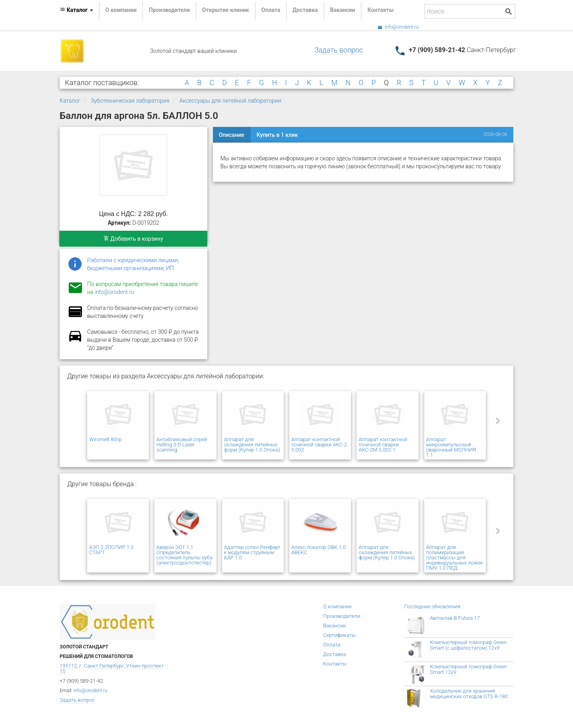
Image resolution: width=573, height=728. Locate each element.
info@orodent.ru (398, 27)
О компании (121, 10)
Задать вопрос (339, 50)
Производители (169, 10)
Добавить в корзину (133, 239)
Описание (232, 135)
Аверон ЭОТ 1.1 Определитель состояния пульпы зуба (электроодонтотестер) (184, 555)
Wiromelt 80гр (105, 439)
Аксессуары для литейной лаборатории (230, 101)
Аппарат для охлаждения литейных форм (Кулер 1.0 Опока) (252, 445)
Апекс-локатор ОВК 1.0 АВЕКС (319, 550)
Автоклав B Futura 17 (455, 618)
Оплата (271, 10)
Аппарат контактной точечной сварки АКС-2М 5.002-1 (383, 445)
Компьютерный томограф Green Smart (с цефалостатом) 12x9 (469, 645)
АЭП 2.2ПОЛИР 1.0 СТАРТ (111, 550)
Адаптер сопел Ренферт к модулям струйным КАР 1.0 (252, 552)
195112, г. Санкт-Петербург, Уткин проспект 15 (112, 669)
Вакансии (343, 10)
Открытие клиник (226, 10)
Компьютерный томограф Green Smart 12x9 (469, 669)
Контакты (380, 10)
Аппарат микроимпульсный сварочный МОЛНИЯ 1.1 (451, 447)
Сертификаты (339, 635)
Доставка (305, 10)
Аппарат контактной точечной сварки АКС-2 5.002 (319, 445)
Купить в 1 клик (277, 135)
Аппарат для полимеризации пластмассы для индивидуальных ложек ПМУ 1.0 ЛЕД (455, 558)
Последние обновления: (433, 606)
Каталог (70, 101)
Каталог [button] (76, 10)
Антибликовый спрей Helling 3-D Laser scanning (182, 445)
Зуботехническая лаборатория (130, 101)
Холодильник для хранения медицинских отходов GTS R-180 (469, 694)
